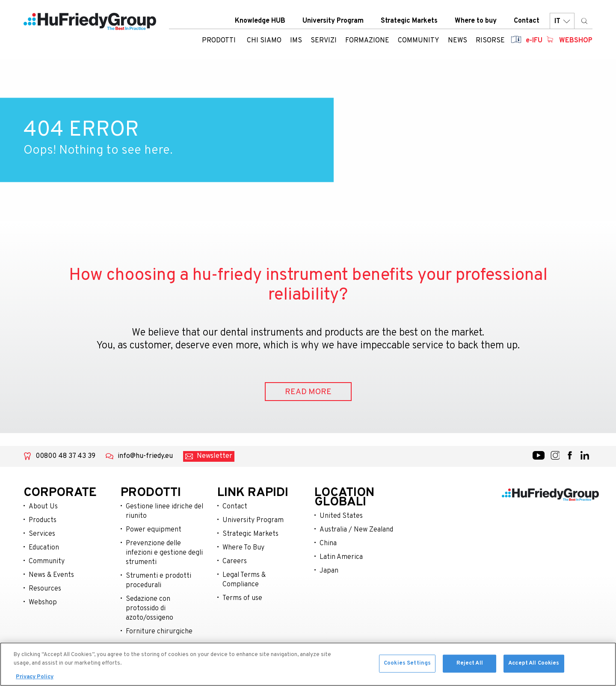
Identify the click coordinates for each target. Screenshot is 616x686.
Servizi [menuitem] (324, 41)
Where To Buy (243, 548)
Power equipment (154, 530)
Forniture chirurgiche (159, 632)
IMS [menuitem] (296, 41)
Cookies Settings (407, 665)
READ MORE (308, 392)
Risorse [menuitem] (490, 41)
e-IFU (534, 41)
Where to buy (476, 21)
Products (43, 520)
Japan (329, 571)
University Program (333, 21)
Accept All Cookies (534, 665)
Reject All (470, 665)
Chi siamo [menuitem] (264, 41)
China (328, 543)
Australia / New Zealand (356, 530)
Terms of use (242, 598)
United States (341, 516)
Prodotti (219, 41)
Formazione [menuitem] (367, 41)
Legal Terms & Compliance (244, 580)
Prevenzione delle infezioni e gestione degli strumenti (164, 553)
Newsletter (215, 456)
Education (44, 548)
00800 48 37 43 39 (65, 456)
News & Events (51, 575)
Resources (45, 589)
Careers (235, 561)
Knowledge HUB (260, 21)
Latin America (341, 557)
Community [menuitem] (419, 41)
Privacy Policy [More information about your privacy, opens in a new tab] (35, 679)
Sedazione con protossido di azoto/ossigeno (150, 609)
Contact (527, 21)
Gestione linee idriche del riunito (164, 511)
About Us (43, 507)
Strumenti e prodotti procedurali (158, 581)
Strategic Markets (409, 21)
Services (42, 534)
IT (562, 21)
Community (47, 561)
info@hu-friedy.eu (145, 456)
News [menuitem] (458, 41)
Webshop (576, 41)
